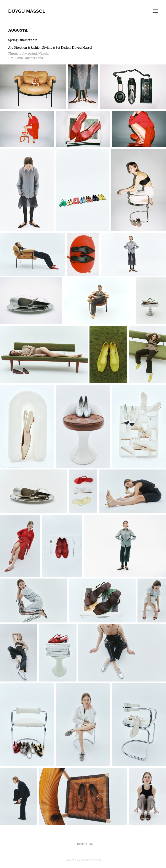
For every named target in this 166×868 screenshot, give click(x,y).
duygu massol (27, 11)
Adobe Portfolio (91, 860)
